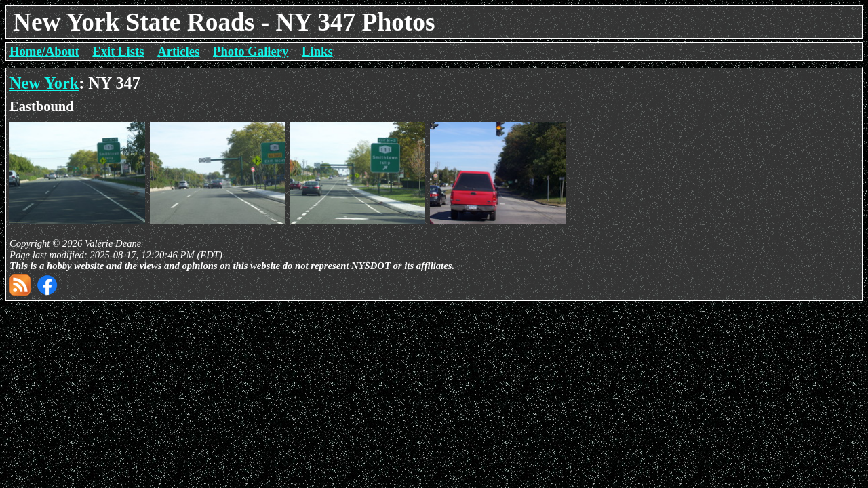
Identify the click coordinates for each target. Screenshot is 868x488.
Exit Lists (118, 51)
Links (317, 51)
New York (44, 83)
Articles (178, 51)
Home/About (44, 51)
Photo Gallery (251, 51)
